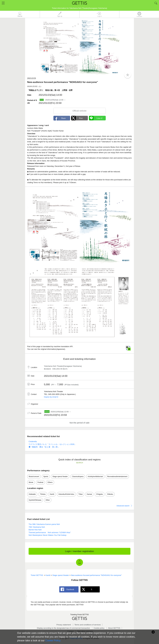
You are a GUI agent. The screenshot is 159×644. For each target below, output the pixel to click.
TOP (79, 563)
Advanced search (123, 506)
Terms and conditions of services (88, 625)
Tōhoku (43, 494)
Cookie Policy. (53, 641)
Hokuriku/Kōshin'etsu (66, 494)
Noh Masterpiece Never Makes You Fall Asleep (47, 535)
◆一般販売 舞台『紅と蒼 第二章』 (44, 447)
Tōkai (80, 494)
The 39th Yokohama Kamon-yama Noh (44, 524)
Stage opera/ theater (60, 477)
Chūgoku (100, 494)
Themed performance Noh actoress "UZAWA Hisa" (50, 532)
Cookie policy (99, 628)
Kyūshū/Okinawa (35, 500)
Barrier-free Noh (35, 530)
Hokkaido (32, 494)
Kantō (52, 494)
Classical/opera (78, 477)
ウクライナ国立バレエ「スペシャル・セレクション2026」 (52, 444)
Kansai (89, 494)
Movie (31, 482)
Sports (46, 477)
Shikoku (110, 494)
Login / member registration (80, 551)
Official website (80, 111)
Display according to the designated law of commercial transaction (64, 628)
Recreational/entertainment (117, 477)
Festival (40, 482)
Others (50, 482)
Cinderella (33, 441)
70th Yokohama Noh (37, 527)
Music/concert (34, 477)
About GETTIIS (114, 628)
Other (48, 500)
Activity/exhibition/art (95, 477)
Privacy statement (64, 625)
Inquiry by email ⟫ (51, 397)
